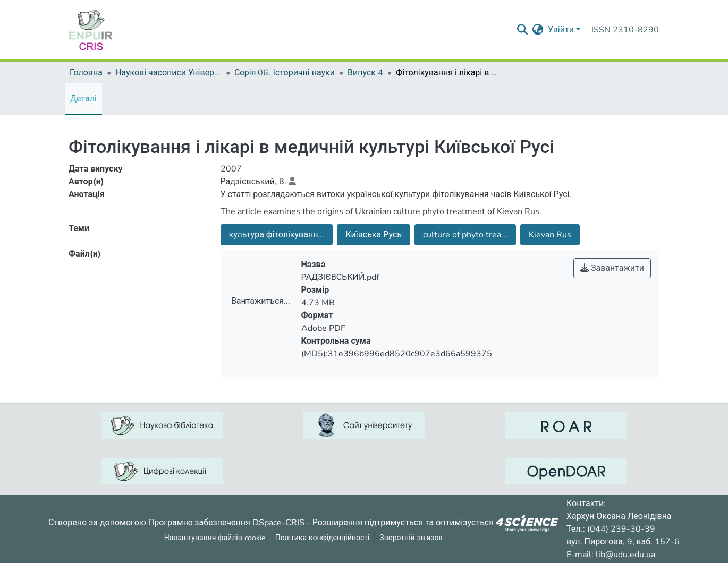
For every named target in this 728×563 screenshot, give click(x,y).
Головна (86, 73)
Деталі (83, 99)
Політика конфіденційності (323, 538)
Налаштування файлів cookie (215, 538)
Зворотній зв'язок (411, 538)
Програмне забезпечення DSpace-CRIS (226, 522)
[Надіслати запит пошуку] (523, 30)
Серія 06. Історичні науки (285, 73)
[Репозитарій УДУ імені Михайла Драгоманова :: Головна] (91, 30)
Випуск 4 (365, 73)
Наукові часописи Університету (168, 73)
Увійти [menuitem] (561, 30)
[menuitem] (538, 30)
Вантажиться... (261, 301)
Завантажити (612, 268)
